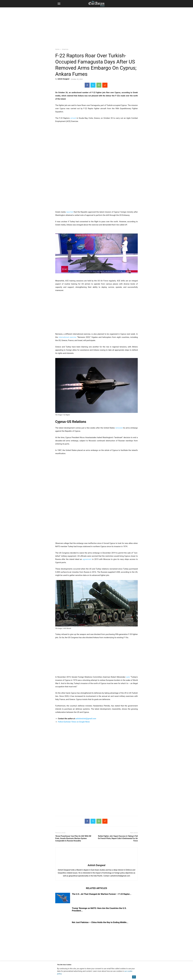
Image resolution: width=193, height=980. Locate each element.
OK (134, 977)
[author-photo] (96, 862)
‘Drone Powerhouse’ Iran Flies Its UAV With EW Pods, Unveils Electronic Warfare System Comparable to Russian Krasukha (73, 838)
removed (119, 428)
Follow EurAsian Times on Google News (74, 722)
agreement (87, 559)
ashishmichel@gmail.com (86, 719)
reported (70, 212)
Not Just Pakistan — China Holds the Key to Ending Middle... (100, 922)
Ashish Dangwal (63, 79)
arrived (73, 118)
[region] (96, 26)
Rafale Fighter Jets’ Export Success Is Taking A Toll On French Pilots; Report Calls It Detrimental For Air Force (118, 838)
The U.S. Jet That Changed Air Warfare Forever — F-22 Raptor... (102, 894)
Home (57, 49)
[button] (59, 4)
